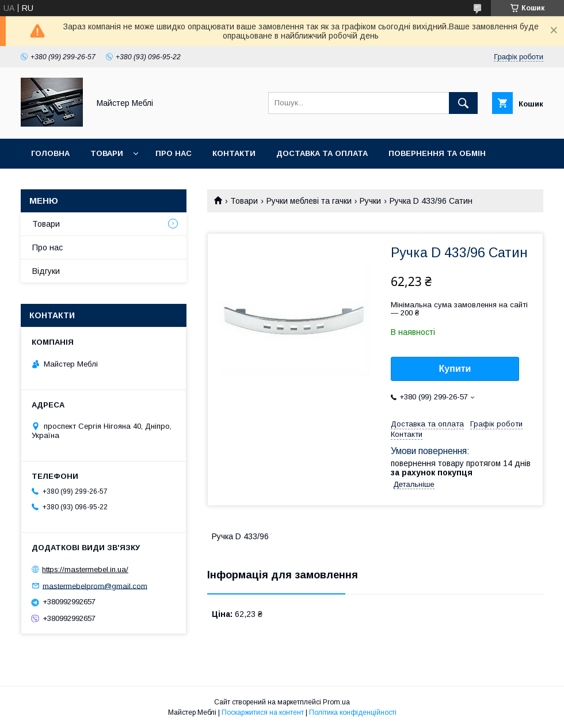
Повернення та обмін (437, 153)
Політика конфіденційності (353, 712)
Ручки (370, 201)
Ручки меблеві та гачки (309, 201)
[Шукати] (463, 103)
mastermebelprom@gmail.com (95, 586)
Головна (50, 153)
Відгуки (46, 271)
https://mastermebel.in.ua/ (85, 569)
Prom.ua (336, 702)
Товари (107, 153)
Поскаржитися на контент (263, 712)
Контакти (234, 153)
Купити (455, 369)
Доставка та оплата (322, 153)
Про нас (174, 153)
